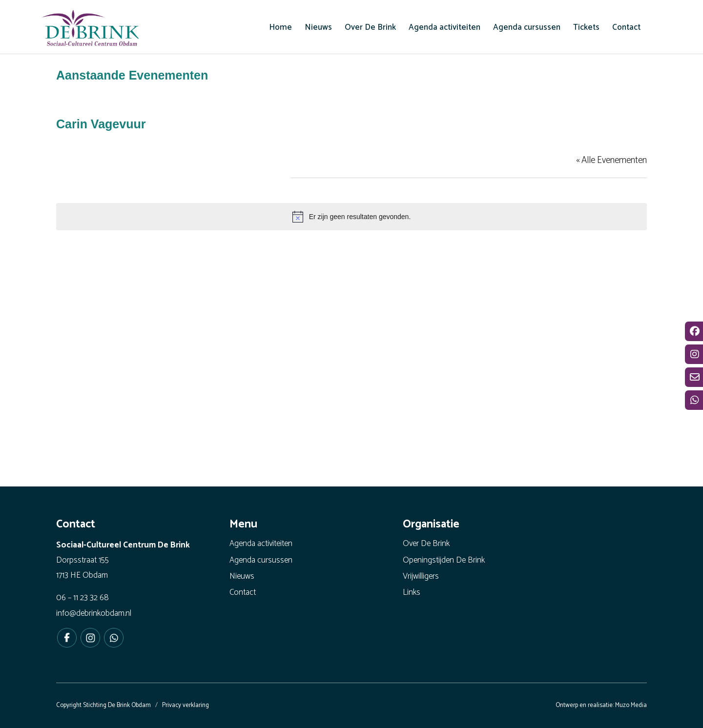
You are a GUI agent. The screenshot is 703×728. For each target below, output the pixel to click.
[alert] (351, 217)
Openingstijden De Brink (444, 560)
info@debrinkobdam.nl (94, 613)
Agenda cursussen (261, 560)
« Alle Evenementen (611, 160)
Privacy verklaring (186, 705)
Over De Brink (426, 544)
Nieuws (242, 576)
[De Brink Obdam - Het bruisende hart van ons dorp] (90, 29)
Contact (243, 592)
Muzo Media (631, 705)
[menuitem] (280, 27)
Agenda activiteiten (261, 544)
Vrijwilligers (421, 576)
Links (412, 592)
